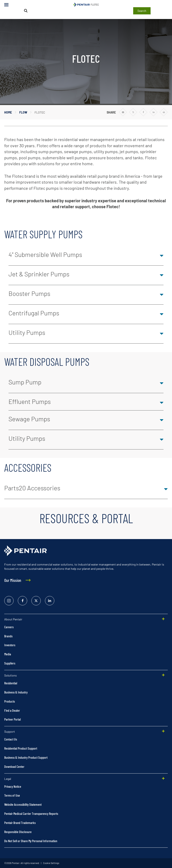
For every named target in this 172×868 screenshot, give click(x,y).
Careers (9, 627)
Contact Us (11, 739)
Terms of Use (12, 795)
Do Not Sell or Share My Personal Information (31, 841)
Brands (8, 636)
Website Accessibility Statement (23, 804)
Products (10, 701)
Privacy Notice (13, 786)
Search (142, 11)
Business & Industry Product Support (26, 757)
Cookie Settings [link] (51, 863)
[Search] (26, 11)
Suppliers (10, 663)
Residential (11, 683)
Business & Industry (16, 692)
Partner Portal (13, 719)
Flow (23, 112)
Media (8, 654)
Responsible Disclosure (18, 832)
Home (8, 112)
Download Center (14, 766)
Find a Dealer (12, 710)
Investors (10, 645)
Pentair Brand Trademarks (20, 823)
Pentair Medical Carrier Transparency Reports (31, 813)
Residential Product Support (21, 748)
